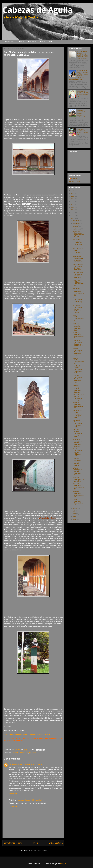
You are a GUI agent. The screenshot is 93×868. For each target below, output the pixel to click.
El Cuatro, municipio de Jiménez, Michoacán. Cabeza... (77, 389)
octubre (75, 226)
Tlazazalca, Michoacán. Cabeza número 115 (78, 335)
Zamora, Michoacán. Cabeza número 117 (78, 318)
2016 (73, 202)
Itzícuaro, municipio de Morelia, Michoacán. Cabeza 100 (81, 114)
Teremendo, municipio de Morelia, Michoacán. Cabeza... (77, 443)
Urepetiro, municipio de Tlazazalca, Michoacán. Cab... (77, 327)
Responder (13, 793)
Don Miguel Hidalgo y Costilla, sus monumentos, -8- (83, 94)
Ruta (51, 42)
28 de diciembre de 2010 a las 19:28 (31, 764)
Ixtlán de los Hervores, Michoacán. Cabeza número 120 (78, 292)
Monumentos (10, 42)
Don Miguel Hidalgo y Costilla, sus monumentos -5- (77, 243)
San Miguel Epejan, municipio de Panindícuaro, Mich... (78, 369)
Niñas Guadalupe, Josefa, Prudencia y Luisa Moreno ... (78, 251)
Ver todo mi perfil (74, 181)
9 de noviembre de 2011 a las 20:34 (29, 800)
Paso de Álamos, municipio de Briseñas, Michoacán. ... (78, 275)
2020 (73, 190)
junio (75, 514)
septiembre (77, 229)
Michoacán (24, 753)
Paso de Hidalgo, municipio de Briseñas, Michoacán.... (78, 267)
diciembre (76, 221)
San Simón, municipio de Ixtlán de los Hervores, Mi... (78, 300)
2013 (73, 210)
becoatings (13, 764)
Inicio (36, 843)
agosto (75, 508)
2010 (73, 218)
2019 (73, 193)
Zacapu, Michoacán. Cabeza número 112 (78, 361)
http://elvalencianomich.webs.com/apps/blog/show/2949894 (27, 734)
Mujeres (21, 42)
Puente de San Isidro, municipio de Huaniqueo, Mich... (77, 414)
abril (74, 519)
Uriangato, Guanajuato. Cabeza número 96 (83, 132)
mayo (75, 516)
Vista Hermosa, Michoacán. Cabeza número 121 (78, 283)
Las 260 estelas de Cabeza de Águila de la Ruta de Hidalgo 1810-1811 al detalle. (83, 55)
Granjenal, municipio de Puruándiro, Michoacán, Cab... (77, 379)
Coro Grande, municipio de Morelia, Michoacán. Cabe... (77, 452)
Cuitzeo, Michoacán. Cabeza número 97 (78, 502)
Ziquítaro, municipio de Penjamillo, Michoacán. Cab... (77, 352)
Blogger (63, 864)
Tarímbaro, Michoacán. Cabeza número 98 (78, 494)
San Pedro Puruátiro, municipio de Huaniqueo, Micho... (77, 433)
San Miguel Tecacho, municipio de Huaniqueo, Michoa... (77, 424)
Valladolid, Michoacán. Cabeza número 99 (78, 486)
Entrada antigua (56, 843)
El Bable (74, 178)
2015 (73, 204)
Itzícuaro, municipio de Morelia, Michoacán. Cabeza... (77, 471)
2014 (73, 207)
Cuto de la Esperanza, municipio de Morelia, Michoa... (77, 462)
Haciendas (16, 753)
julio (74, 511)
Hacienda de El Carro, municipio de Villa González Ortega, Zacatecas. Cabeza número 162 (79, 75)
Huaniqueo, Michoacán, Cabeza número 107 (78, 405)
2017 (73, 199)
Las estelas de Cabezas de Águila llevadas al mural (78, 234)
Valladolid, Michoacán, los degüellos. (78, 479)
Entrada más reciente (13, 843)
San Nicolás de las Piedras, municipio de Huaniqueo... (78, 397)
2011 (73, 215)
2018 (73, 196)
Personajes (32, 42)
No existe (32, 753)
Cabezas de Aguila (38, 10)
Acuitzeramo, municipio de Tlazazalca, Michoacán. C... (78, 343)
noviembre (76, 223)
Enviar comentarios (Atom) (38, 851)
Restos (43, 42)
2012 (73, 213)
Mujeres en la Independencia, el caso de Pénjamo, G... (78, 259)
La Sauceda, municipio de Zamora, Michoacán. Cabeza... (77, 309)
